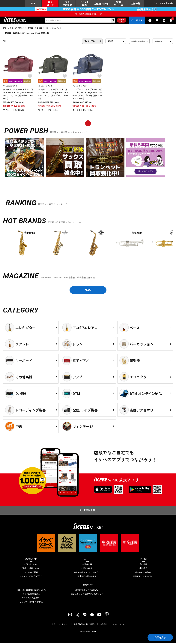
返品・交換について (31, 569)
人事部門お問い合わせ (87, 577)
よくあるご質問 (31, 573)
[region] (88, 244)
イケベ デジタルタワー (31, 599)
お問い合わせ (87, 569)
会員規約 (104, 625)
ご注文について (31, 565)
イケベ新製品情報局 (31, 595)
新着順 (110, 42)
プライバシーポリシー (60, 625)
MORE (88, 290)
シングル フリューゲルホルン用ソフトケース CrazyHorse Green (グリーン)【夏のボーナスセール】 (53, 94)
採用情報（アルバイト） (143, 577)
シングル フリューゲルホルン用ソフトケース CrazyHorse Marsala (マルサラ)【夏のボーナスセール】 (18, 94)
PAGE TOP (90, 511)
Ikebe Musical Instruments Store (31, 591)
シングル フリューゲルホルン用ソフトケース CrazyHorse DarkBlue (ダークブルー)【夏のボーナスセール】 (88, 94)
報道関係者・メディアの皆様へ (87, 573)
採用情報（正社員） (143, 573)
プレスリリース (118, 625)
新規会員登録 (167, 4)
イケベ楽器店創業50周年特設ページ (88, 14)
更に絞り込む (90, 42)
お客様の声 (87, 565)
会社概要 (143, 565)
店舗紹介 (143, 569)
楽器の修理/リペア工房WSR (87, 591)
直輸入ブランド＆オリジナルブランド (87, 595)
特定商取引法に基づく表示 (84, 625)
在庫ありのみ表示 (138, 42)
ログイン (155, 4)
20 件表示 (159, 42)
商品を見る (160, 637)
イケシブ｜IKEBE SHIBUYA (31, 603)
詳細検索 (121, 21)
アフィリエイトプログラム (31, 577)
